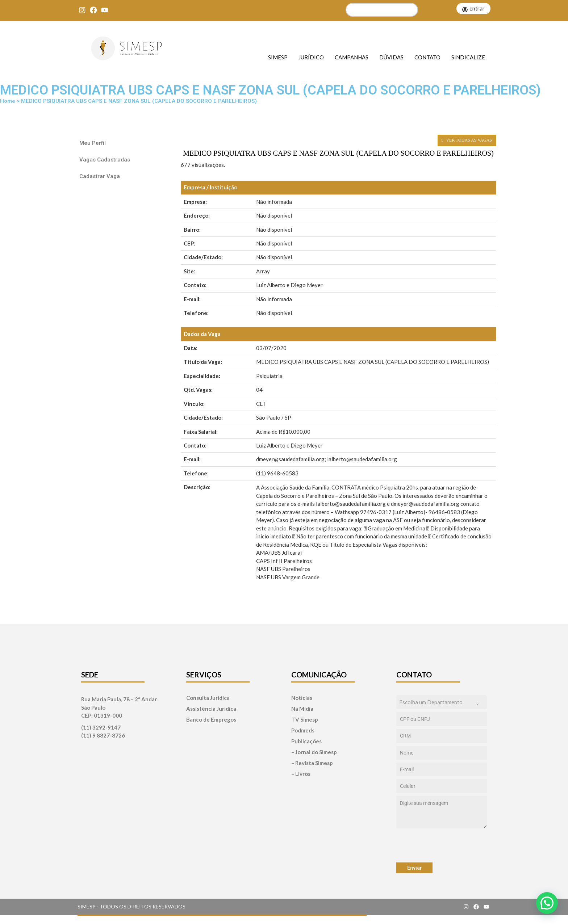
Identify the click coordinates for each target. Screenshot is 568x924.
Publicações (306, 741)
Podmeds (303, 730)
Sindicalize (468, 57)
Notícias (302, 698)
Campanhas (352, 57)
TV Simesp (305, 720)
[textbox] (435, 702)
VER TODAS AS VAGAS (467, 140)
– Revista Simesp (312, 763)
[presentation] (442, 845)
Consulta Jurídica (208, 698)
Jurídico (311, 57)
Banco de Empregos (211, 720)
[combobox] (442, 702)
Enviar (415, 868)
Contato (427, 57)
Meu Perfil (93, 143)
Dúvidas (391, 57)
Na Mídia (302, 709)
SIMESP (278, 57)
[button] (547, 903)
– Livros (301, 774)
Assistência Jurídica (211, 709)
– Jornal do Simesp (314, 752)
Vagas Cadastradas (105, 160)
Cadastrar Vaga (100, 176)
